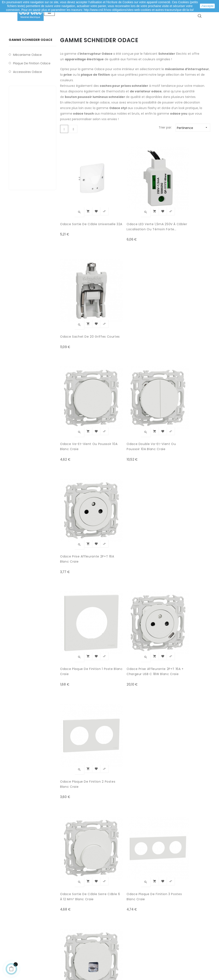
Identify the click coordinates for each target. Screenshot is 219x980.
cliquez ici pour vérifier (149, 953)
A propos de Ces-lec (175, 946)
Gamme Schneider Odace (31, 62)
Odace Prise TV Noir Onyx (114, 756)
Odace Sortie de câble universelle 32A (77, 213)
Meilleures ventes (124, 911)
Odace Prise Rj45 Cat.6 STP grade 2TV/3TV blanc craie (154, 446)
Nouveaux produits (125, 920)
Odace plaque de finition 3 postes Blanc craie (113, 446)
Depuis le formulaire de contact (177, 935)
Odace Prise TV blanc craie (116, 523)
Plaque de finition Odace (32, 85)
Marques (118, 941)
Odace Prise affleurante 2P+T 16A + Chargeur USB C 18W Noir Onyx (154, 524)
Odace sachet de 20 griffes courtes (154, 213)
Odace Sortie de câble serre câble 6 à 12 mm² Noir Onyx (76, 834)
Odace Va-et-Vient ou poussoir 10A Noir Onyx (76, 679)
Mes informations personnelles (28, 930)
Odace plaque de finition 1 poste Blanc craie (77, 369)
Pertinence (193, 149)
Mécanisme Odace (27, 76)
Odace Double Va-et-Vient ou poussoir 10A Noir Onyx (154, 679)
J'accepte (207, 6)
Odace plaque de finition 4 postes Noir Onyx (77, 756)
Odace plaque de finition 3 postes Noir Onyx (115, 679)
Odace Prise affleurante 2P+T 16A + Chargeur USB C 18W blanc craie (115, 369)
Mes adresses (25, 920)
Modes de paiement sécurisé (85, 911)
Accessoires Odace (27, 93)
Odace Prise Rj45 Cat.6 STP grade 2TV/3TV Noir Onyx (152, 756)
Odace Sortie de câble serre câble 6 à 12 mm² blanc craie (77, 446)
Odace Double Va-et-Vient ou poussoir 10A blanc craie (115, 291)
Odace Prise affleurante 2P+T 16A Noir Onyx (115, 601)
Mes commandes (28, 911)
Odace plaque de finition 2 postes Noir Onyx (154, 601)
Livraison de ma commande (84, 920)
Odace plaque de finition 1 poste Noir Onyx (75, 601)
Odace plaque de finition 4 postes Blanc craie (74, 524)
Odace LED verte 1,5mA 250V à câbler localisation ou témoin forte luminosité (115, 214)
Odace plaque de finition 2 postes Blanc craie (151, 369)
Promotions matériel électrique (127, 930)
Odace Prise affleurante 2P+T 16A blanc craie (154, 291)
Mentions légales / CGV (81, 928)
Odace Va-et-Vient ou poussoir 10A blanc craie (76, 291)
